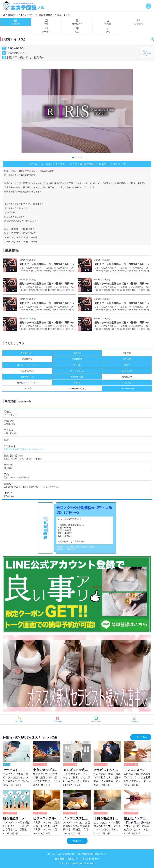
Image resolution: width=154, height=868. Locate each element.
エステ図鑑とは (66, 854)
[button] (73, 158)
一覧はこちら (141, 737)
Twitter (24, 449)
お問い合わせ (92, 859)
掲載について (75, 859)
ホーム (51, 854)
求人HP (16, 449)
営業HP (7, 449)
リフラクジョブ (36, 449)
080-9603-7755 (11, 487)
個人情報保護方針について (92, 854)
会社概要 (60, 859)
